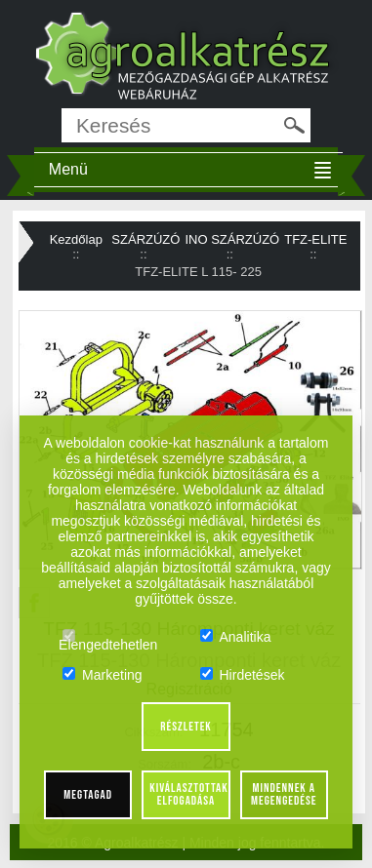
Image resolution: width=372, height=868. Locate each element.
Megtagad (88, 795)
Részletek (186, 727)
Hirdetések (243, 675)
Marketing (102, 675)
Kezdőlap (76, 239)
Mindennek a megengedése (284, 794)
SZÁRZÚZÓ (145, 239)
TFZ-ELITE (315, 239)
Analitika (236, 637)
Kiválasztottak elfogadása (188, 794)
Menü (68, 169)
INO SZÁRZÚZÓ (232, 239)
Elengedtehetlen (108, 637)
